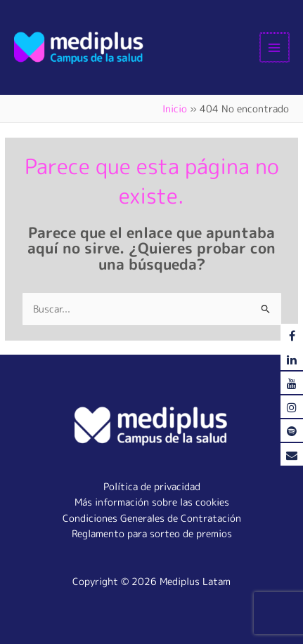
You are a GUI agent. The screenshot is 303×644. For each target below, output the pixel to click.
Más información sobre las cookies (152, 502)
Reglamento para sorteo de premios (152, 533)
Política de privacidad (152, 486)
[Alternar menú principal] (275, 47)
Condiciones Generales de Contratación (152, 518)
